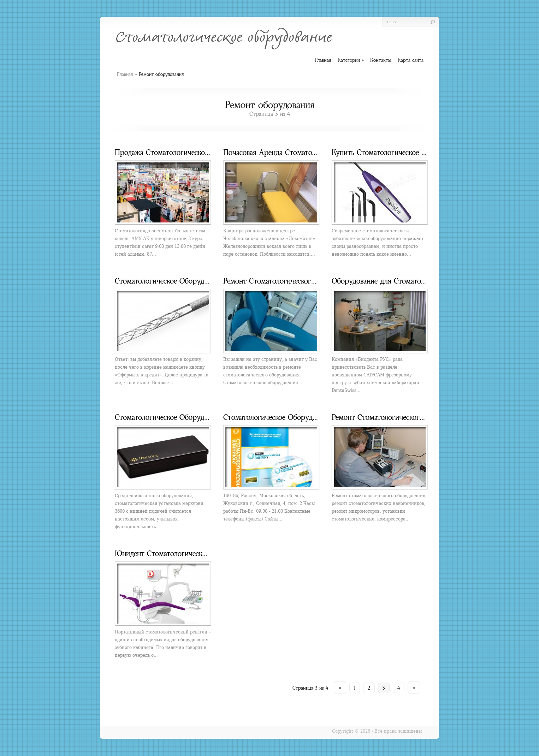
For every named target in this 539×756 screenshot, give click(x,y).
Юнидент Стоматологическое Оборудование (186, 553)
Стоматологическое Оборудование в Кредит (186, 281)
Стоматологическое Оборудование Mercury (185, 417)
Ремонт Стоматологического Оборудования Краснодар (420, 417)
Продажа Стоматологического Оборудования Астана (200, 152)
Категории (351, 60)
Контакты (381, 60)
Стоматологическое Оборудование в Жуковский (300, 417)
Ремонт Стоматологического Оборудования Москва (307, 281)
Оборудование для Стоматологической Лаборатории (417, 281)
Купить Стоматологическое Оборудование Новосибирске (423, 152)
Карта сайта (411, 60)
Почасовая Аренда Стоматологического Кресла (300, 152)
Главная (125, 74)
